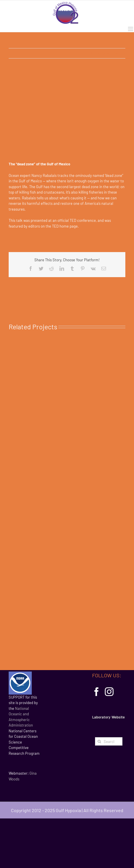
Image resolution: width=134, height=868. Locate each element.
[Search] (99, 741)
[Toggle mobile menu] (131, 29)
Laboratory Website (108, 717)
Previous (102, 53)
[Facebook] (96, 692)
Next (118, 53)
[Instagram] (109, 692)
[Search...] (109, 741)
